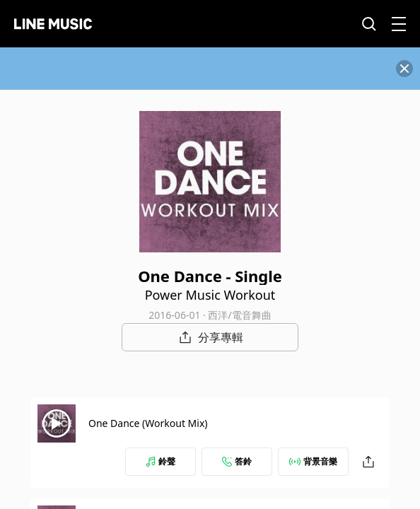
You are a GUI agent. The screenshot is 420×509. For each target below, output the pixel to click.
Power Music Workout (210, 295)
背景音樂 (313, 461)
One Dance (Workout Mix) (148, 423)
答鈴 (237, 461)
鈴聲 (161, 461)
